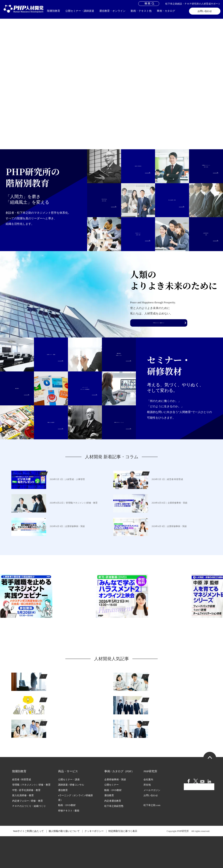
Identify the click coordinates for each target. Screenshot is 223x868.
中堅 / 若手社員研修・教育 (26, 822)
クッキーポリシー (94, 863)
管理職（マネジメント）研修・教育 (31, 816)
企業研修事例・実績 (115, 811)
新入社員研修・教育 (23, 827)
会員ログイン (199, 829)
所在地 (147, 816)
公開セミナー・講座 (69, 811)
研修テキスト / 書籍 (69, 842)
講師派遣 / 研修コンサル (71, 816)
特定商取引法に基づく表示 (123, 863)
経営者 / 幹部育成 (22, 811)
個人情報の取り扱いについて (64, 863)
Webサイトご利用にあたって (28, 863)
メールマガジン (152, 822)
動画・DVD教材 (67, 837)
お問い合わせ (205, 11)
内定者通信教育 (113, 832)
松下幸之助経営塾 (114, 838)
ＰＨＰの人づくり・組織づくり (29, 838)
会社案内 (148, 811)
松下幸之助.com (152, 837)
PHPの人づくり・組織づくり (159, 361)
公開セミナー (111, 816)
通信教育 (63, 822)
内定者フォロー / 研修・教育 (28, 832)
